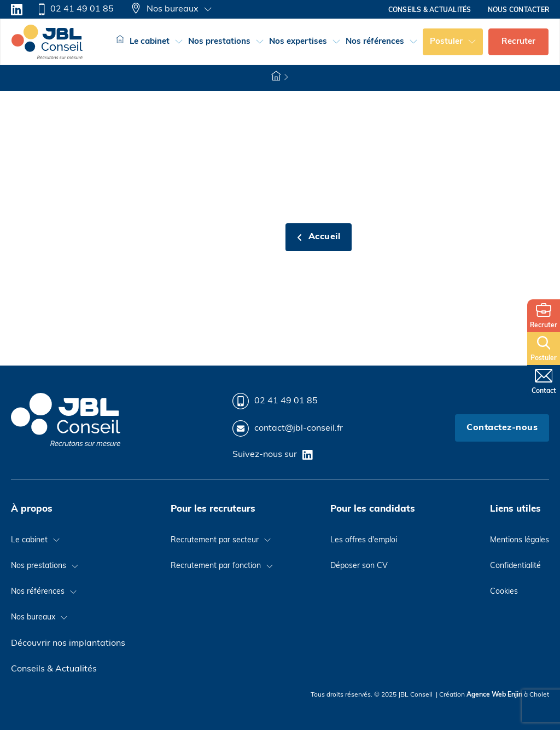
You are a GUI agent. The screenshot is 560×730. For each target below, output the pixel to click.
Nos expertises (298, 42)
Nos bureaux (164, 9)
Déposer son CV (359, 566)
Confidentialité (515, 566)
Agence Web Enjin (494, 695)
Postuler (446, 42)
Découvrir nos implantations (68, 644)
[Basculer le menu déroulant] (208, 9)
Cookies (504, 592)
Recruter (518, 42)
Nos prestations (219, 42)
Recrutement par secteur (215, 540)
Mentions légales (520, 540)
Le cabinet (150, 42)
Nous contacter (518, 10)
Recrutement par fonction (216, 566)
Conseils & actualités (430, 10)
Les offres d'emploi (364, 540)
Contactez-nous (502, 428)
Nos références (375, 42)
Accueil (319, 237)
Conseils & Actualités (54, 669)
